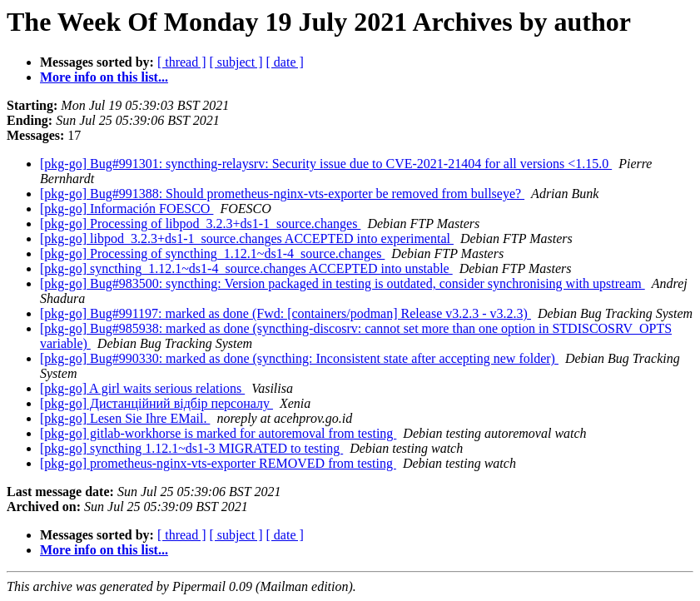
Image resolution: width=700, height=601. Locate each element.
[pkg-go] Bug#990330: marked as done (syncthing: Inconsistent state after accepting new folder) (299, 358)
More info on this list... (104, 77)
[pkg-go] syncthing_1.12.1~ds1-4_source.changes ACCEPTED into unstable (246, 268)
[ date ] (285, 62)
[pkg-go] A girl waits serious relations (142, 388)
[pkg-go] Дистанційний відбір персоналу (156, 403)
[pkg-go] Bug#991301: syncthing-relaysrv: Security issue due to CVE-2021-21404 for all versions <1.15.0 (326, 164)
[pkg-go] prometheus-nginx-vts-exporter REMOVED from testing (218, 463)
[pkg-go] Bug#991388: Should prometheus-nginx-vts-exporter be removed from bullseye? (282, 194)
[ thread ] (182, 62)
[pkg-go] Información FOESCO (127, 209)
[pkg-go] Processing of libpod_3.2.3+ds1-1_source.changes (200, 224)
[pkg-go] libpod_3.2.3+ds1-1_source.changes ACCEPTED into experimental (247, 238)
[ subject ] (236, 62)
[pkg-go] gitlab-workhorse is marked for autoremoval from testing (218, 433)
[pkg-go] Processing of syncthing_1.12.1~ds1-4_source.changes (212, 253)
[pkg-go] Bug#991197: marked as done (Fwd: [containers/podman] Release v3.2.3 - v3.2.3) (285, 313)
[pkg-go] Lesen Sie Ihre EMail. (125, 418)
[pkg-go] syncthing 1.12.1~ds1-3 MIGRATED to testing (191, 448)
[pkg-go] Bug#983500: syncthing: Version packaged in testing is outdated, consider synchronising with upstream (343, 283)
